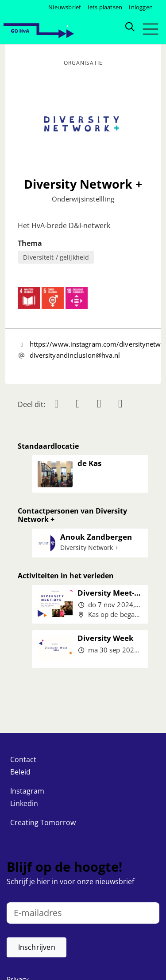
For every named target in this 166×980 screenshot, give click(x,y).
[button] (37, 947)
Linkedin (24, 803)
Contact (23, 759)
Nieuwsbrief (64, 7)
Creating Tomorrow (43, 822)
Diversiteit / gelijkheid (56, 257)
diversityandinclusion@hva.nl (75, 355)
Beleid (20, 772)
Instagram (27, 791)
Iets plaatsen (105, 7)
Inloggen (141, 7)
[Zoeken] (130, 26)
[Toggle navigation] (150, 29)
